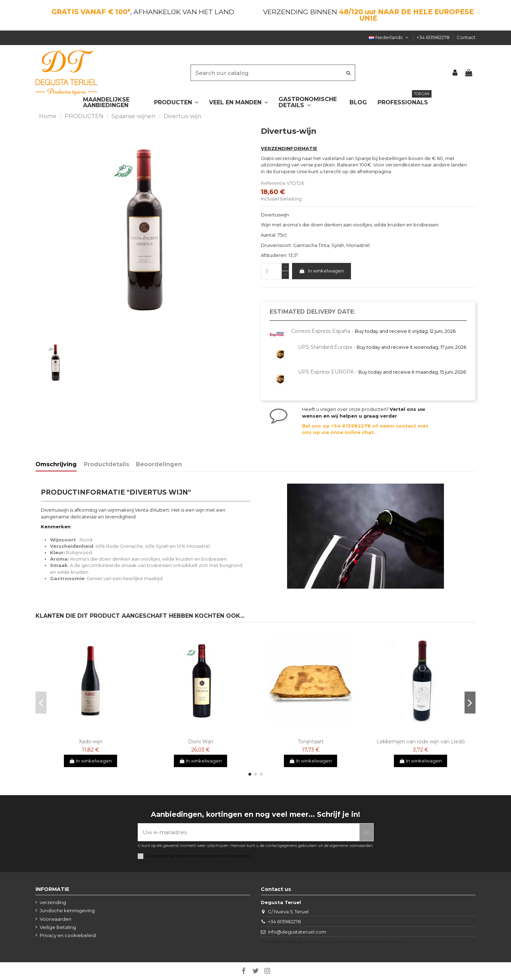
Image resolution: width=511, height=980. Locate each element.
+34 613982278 (434, 37)
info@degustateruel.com (297, 932)
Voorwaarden (56, 919)
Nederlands (389, 37)
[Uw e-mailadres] (249, 832)
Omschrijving (56, 464)
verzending (53, 902)
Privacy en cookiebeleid (68, 935)
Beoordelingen (159, 464)
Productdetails (106, 464)
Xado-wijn (91, 742)
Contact (466, 37)
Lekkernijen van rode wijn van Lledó (421, 742)
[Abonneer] (366, 832)
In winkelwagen (321, 271)
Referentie (273, 183)
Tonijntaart (311, 742)
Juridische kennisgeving (67, 910)
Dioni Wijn (201, 742)
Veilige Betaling (58, 927)
